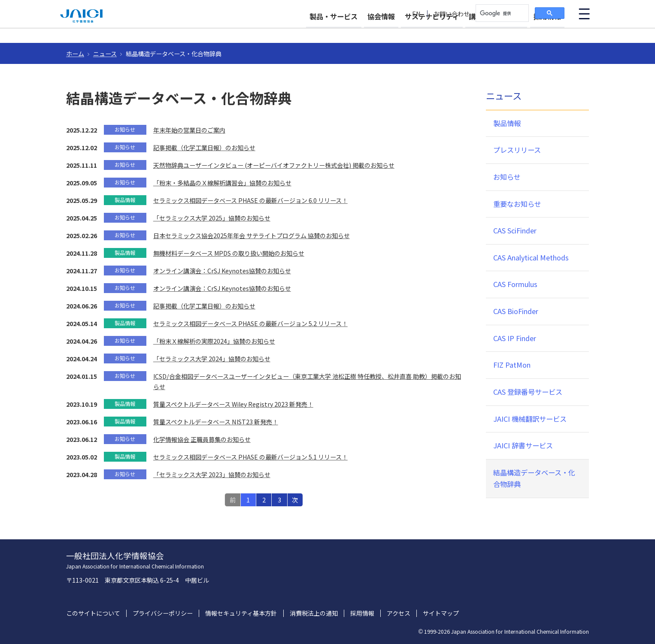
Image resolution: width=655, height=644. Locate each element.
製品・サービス (303, 31)
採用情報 (547, 31)
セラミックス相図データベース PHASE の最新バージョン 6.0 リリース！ (250, 200)
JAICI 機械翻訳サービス (530, 419)
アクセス (399, 613)
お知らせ (507, 177)
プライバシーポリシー (163, 613)
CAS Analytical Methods (531, 257)
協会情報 (358, 31)
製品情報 (507, 123)
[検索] (501, 13)
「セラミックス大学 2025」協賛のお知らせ (212, 218)
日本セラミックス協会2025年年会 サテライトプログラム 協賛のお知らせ (252, 236)
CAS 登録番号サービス (528, 392)
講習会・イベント (488, 31)
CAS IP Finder (515, 338)
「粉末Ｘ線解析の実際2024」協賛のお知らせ (214, 341)
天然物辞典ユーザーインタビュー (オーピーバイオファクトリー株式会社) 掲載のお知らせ (274, 165)
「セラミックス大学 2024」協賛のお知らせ (212, 359)
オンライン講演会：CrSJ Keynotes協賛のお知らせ (222, 271)
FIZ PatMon (512, 365)
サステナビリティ (416, 31)
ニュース (105, 54)
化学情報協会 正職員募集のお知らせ (202, 439)
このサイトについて (93, 613)
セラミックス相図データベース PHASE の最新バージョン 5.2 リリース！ (250, 324)
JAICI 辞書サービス (523, 445)
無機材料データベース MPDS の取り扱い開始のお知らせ (229, 253)
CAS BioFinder (516, 311)
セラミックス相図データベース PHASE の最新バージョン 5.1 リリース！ (250, 457)
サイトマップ (441, 613)
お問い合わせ (452, 14)
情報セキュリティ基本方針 (241, 613)
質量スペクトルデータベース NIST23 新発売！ (216, 422)
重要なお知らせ (517, 204)
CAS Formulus (515, 284)
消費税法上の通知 (314, 613)
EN (416, 14)
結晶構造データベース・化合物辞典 (534, 478)
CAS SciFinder (515, 230)
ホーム (75, 54)
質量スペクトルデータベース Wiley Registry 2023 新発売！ (233, 404)
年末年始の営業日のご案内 (189, 130)
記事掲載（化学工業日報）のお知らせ (204, 148)
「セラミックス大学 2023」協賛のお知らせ (212, 475)
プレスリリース (517, 150)
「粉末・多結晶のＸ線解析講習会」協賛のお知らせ (222, 183)
